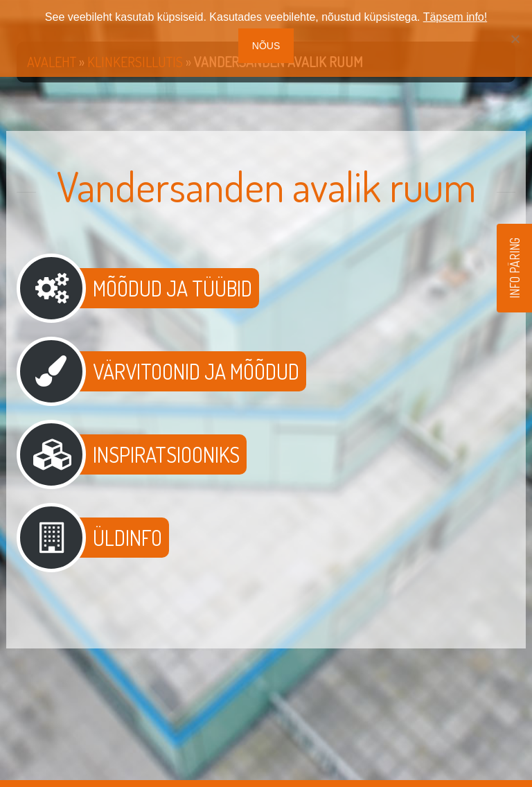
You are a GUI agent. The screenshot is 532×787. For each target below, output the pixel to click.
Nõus (266, 46)
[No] (515, 39)
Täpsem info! (455, 17)
